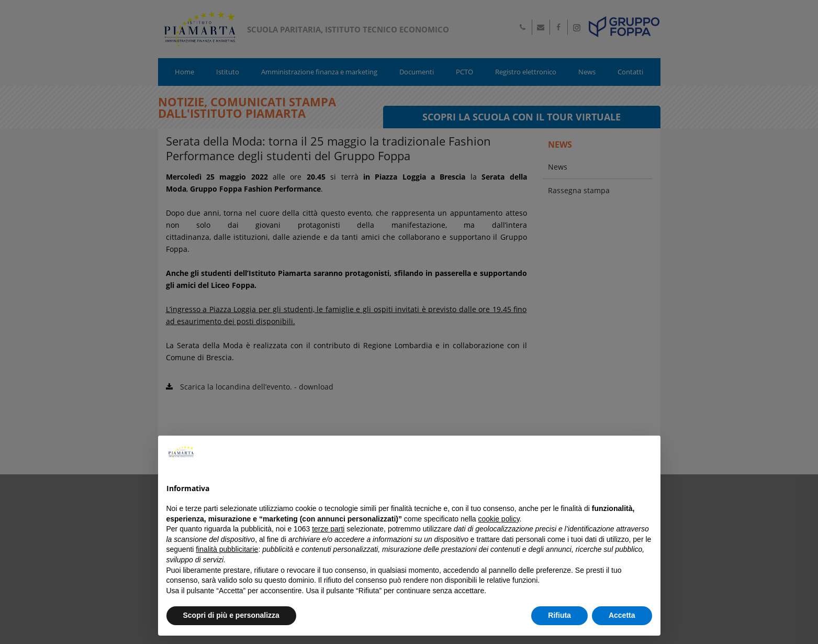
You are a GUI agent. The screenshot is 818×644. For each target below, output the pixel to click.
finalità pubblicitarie (227, 549)
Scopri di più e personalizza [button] (231, 615)
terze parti (328, 529)
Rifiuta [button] (559, 615)
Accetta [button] (622, 615)
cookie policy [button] (498, 519)
